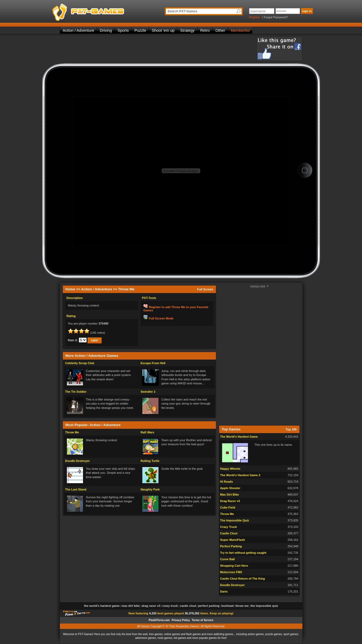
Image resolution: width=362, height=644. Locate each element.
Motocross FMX (231, 572)
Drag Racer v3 (230, 501)
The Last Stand (76, 489)
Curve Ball (227, 559)
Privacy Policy (181, 620)
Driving (106, 30)
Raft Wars (148, 432)
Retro (205, 30)
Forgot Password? (276, 17)
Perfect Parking (231, 546)
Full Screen (205, 289)
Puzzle (140, 30)
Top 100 (291, 429)
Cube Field (228, 507)
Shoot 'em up (163, 30)
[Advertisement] (158, 48)
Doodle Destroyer (78, 461)
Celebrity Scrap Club (80, 363)
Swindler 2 (148, 392)
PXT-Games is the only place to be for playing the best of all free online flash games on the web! (101, 11)
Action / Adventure (79, 30)
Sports (123, 30)
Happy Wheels (230, 469)
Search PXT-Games (182, 11)
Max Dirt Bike (230, 495)
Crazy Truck (229, 527)
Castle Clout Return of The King (243, 579)
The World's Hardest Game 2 (240, 475)
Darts (224, 591)
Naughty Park (150, 489)
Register (255, 17)
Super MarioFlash (233, 540)
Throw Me (72, 432)
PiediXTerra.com (159, 620)
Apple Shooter (230, 488)
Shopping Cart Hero (234, 566)
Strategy (187, 30)
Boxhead (227, 606)
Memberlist (240, 30)
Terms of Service (202, 620)
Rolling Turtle (150, 461)
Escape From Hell (153, 363)
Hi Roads (227, 482)
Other (220, 30)
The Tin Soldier (76, 392)
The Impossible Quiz (235, 520)
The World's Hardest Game (239, 437)
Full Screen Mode (161, 318)
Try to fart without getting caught (243, 553)
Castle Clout (229, 533)
